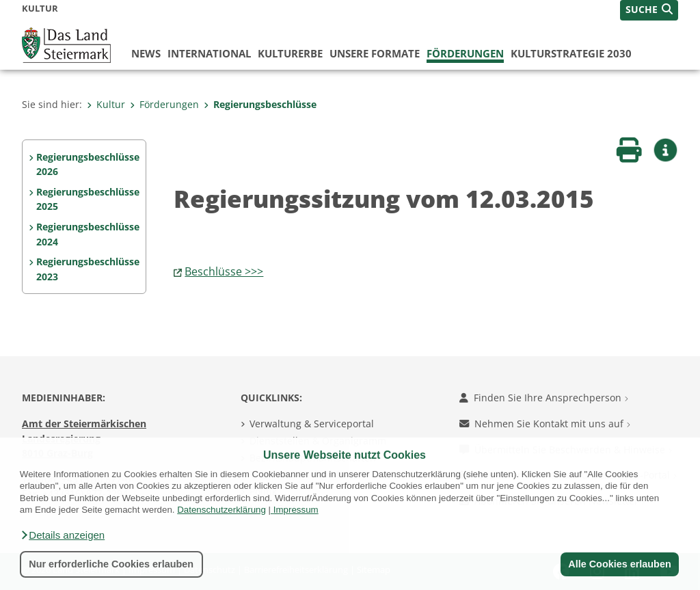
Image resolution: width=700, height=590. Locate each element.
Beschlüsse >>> (224, 271)
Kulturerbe (290, 53)
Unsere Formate (375, 53)
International (209, 53)
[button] (62, 535)
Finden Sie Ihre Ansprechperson (544, 398)
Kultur (106, 104)
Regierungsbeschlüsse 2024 (88, 234)
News (146, 53)
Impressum (296, 510)
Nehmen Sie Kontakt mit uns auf (545, 424)
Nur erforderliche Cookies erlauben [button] (111, 564)
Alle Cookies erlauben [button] (619, 564)
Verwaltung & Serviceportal (312, 424)
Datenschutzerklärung (221, 510)
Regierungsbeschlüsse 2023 (88, 269)
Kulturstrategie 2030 (571, 53)
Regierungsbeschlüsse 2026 (88, 164)
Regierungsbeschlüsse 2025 (88, 199)
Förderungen (465, 53)
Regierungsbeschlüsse (260, 104)
